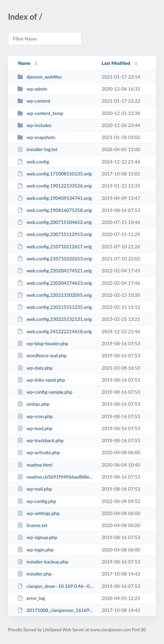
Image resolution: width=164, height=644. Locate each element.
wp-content (34, 101)
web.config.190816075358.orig (54, 210)
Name (24, 63)
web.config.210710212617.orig (54, 246)
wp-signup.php (37, 537)
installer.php (34, 574)
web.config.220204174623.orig (54, 283)
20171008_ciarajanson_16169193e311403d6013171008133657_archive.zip (56, 610)
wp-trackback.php (40, 440)
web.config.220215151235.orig (54, 307)
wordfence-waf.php (42, 355)
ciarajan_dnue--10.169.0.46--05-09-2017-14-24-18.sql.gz (56, 586)
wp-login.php (35, 550)
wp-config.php (37, 501)
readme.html (35, 465)
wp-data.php (35, 368)
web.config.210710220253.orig (54, 259)
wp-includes (34, 125)
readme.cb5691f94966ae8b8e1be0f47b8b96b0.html (56, 477)
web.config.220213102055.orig (54, 295)
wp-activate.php (38, 452)
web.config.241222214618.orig (54, 331)
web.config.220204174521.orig (54, 271)
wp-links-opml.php (41, 380)
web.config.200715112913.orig (54, 234)
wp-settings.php (38, 513)
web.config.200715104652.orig (54, 222)
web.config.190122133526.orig (54, 186)
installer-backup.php (43, 562)
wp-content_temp (40, 113)
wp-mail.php (35, 489)
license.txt (32, 525)
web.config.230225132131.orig (54, 319)
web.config (33, 162)
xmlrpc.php (33, 404)
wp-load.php (35, 428)
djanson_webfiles (39, 77)
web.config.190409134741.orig (54, 198)
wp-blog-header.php (43, 343)
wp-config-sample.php (45, 392)
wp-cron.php (35, 416)
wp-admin (32, 89)
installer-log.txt (37, 149)
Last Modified (116, 63)
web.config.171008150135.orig (54, 174)
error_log (31, 598)
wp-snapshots (36, 137)
